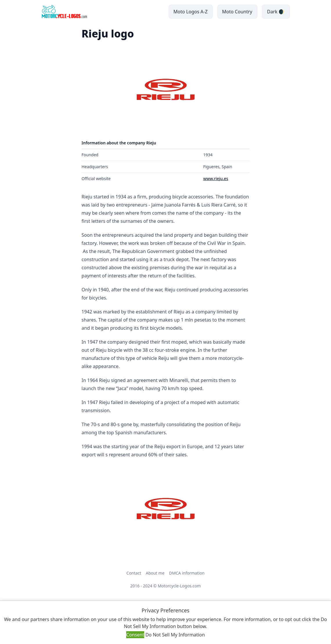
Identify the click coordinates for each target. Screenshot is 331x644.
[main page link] (64, 12)
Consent (135, 635)
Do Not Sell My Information (175, 635)
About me (155, 573)
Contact (134, 573)
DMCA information (187, 573)
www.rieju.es (216, 179)
